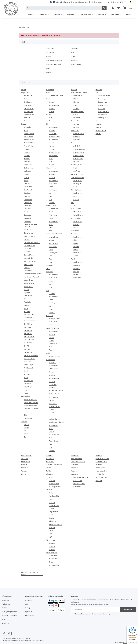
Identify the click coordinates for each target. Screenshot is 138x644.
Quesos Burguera (79, 149)
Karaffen (52, 480)
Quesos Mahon (78, 155)
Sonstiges (52, 527)
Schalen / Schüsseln (55, 524)
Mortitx (26, 289)
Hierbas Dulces (51, 168)
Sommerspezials (101, 471)
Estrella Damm (103, 102)
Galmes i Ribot (29, 258)
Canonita (52, 108)
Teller (50, 534)
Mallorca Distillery (55, 152)
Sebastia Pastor (29, 321)
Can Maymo (28, 202)
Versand (27, 638)
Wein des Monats (101, 477)
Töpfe (51, 537)
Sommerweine (29, 108)
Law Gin (51, 149)
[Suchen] (64, 8)
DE (132, 2)
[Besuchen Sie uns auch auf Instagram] (9, 634)
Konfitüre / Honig (77, 165)
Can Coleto (28, 193)
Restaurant (50, 49)
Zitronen (24, 474)
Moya (51, 159)
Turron (76, 256)
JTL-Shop (126, 643)
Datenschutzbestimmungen (91, 614)
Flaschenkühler (54, 496)
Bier (97, 93)
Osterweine (28, 105)
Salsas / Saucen (76, 209)
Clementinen (25, 462)
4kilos (26, 130)
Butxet (26, 181)
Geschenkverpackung (78, 462)
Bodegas (24, 124)
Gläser (51, 477)
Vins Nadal (28, 384)
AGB (72, 53)
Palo (48, 290)
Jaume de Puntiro (30, 261)
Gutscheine (75, 474)
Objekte (51, 518)
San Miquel (102, 118)
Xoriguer (52, 165)
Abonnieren (128, 610)
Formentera (28, 418)
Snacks (73, 234)
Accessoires (28, 96)
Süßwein (27, 434)
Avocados (25, 458)
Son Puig (27, 349)
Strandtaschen (54, 565)
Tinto (26, 431)
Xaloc (26, 393)
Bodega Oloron (29, 168)
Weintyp (24, 421)
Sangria (98, 127)
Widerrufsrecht (76, 65)
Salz (75, 228)
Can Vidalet (28, 218)
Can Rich (27, 212)
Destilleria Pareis (54, 137)
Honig (75, 168)
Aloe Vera (52, 543)
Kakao (98, 121)
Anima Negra (28, 137)
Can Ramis (28, 209)
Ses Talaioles (28, 324)
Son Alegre (27, 327)
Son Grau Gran (29, 340)
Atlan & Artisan (29, 146)
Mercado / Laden (79, 484)
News (48, 69)
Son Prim (27, 346)
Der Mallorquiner (29, 246)
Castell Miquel (29, 233)
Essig (75, 196)
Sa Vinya (76, 162)
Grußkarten (75, 465)
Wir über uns (50, 53)
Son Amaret (28, 330)
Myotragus (28, 293)
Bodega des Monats (102, 458)
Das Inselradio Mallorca (32, 242)
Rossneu (27, 311)
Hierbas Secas (51, 206)
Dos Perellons (53, 140)
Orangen (24, 465)
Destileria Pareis (54, 394)
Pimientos (25, 468)
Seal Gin (51, 432)
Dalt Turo (27, 239)
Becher (51, 493)
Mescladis (49, 272)
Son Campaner (29, 337)
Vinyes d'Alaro (29, 390)
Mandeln (76, 102)
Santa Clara (28, 318)
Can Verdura (28, 215)
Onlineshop (77, 487)
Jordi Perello (53, 184)
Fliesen (51, 499)
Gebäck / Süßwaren (77, 111)
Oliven (75, 105)
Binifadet (27, 155)
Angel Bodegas (29, 133)
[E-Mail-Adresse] (95, 610)
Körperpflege (50, 540)
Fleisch (76, 99)
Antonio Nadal (29, 140)
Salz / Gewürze (76, 218)
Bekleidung (50, 462)
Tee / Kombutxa (101, 130)
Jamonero (77, 124)
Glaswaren (50, 474)
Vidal (50, 121)
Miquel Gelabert (29, 283)
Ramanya (27, 305)
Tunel (26, 371)
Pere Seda (27, 302)
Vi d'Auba (27, 374)
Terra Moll (27, 362)
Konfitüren (77, 171)
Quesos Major (78, 159)
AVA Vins (27, 149)
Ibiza (26, 415)
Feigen (76, 250)
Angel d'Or (52, 363)
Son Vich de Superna (31, 355)
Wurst (73, 259)
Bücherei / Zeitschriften (54, 465)
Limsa (51, 187)
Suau (50, 118)
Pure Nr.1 (52, 549)
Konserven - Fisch (77, 174)
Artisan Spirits (53, 369)
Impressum (75, 61)
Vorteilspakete (29, 115)
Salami (76, 275)
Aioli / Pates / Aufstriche (79, 93)
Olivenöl (76, 199)
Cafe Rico (52, 375)
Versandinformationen (54, 65)
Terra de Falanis (29, 359)
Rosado (27, 428)
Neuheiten (99, 465)
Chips (75, 240)
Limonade (99, 124)
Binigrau (27, 159)
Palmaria (52, 546)
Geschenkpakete (76, 458)
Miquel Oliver (28, 286)
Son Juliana (28, 343)
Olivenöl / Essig (76, 190)
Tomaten (76, 108)
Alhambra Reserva (104, 96)
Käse (73, 143)
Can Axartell (28, 190)
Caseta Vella (28, 230)
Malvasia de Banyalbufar (32, 274)
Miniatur (52, 515)
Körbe (51, 562)
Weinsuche (28, 121)
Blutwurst (77, 268)
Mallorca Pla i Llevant (31, 402)
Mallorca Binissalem (31, 399)
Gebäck (76, 115)
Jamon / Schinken (77, 121)
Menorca (27, 412)
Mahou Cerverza (104, 111)
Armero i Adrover (30, 143)
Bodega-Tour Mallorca (81, 477)
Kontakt (49, 57)
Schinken (76, 127)
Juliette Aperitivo (54, 406)
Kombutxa (77, 140)
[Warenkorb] (128, 8)
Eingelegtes (77, 184)
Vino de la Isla (29, 111)
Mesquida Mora (29, 280)
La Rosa (27, 268)
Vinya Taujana (29, 387)
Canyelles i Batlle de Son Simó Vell (32, 226)
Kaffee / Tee (75, 130)
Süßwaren (77, 118)
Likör (48, 268)
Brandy (49, 115)
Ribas (26, 308)
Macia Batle (28, 271)
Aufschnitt (77, 146)
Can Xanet (27, 221)
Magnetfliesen (53, 512)
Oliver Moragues (29, 299)
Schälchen (52, 521)
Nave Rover (28, 296)
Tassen (51, 531)
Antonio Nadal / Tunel (56, 96)
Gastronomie (78, 480)
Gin (47, 124)
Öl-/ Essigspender (55, 487)
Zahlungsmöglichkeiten (54, 61)
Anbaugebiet (26, 396)
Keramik (49, 490)
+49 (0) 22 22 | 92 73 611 (117, 2)
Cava (26, 437)
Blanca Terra (28, 165)
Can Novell (27, 206)
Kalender (49, 468)
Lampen (51, 509)
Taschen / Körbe (52, 553)
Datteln (76, 243)
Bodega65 (27, 171)
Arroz (75, 206)
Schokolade (75, 231)
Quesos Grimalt (79, 152)
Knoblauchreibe (54, 505)
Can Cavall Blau (54, 105)
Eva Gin (51, 143)
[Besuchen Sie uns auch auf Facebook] (4, 634)
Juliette (51, 111)
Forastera (102, 108)
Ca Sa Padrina (29, 187)
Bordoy (26, 177)
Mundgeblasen (54, 484)
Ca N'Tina (27, 184)
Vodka (48, 353)
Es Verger (27, 252)
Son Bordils (28, 333)
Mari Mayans (53, 155)
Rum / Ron (50, 315)
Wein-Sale (27, 118)
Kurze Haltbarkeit (101, 462)
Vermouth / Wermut (53, 328)
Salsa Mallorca (78, 215)
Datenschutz (75, 49)
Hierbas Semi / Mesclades (55, 234)
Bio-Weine (27, 99)
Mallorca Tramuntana (31, 406)
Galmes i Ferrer (29, 255)
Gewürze (76, 224)
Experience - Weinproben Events (29, 573)
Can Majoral (28, 199)
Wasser (98, 133)
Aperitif (49, 99)
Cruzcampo (102, 99)
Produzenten (50, 359)
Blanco (26, 424)
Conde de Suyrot (29, 236)
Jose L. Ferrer (29, 264)
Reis (72, 202)
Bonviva (27, 174)
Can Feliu (27, 196)
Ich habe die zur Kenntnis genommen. (95, 614)
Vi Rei (26, 377)
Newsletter (50, 73)
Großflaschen (28, 102)
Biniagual (27, 152)
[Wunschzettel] (119, 8)
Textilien (49, 471)
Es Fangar (27, 249)
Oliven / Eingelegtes (77, 177)
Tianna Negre (28, 365)
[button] (113, 8)
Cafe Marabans (79, 133)
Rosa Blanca (102, 115)
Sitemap (74, 57)
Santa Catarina (29, 315)
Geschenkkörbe (54, 559)
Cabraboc (52, 102)
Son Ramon (28, 352)
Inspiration (25, 93)
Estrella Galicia (103, 105)
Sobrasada (77, 278)
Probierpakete (100, 468)
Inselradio (52, 146)
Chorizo (76, 272)
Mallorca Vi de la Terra (31, 409)
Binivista (27, 162)
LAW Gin (52, 413)
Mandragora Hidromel (31, 277)
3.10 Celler (27, 127)
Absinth (49, 93)
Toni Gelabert (28, 368)
